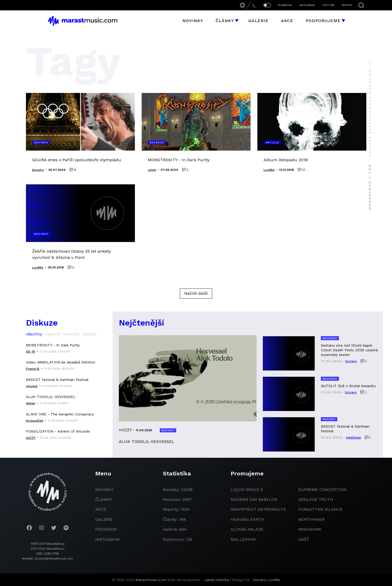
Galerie (258, 21)
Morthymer (311, 519)
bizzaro (260, 580)
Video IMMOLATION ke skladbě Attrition (61, 362)
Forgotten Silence (320, 509)
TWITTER (328, 5)
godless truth (316, 499)
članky (104, 499)
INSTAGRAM (307, 5)
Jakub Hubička (217, 580)
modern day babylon (254, 499)
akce (101, 509)
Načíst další (196, 293)
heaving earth (247, 519)
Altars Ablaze (247, 529)
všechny (34, 334)
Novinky (193, 21)
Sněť (304, 539)
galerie (104, 519)
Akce (287, 21)
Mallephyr (243, 539)
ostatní (90, 334)
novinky (104, 490)
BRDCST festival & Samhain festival (57, 380)
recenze (71, 334)
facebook (106, 529)
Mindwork (310, 529)
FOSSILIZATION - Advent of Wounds (58, 431)
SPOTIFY (347, 5)
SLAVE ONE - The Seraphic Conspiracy (60, 414)
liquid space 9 (247, 490)
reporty (53, 334)
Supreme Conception (322, 490)
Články (225, 21)
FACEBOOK (285, 5)
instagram (107, 539)
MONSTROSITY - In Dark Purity (53, 345)
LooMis (274, 580)
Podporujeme (323, 21)
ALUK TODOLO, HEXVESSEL (51, 397)
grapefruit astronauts (258, 509)
